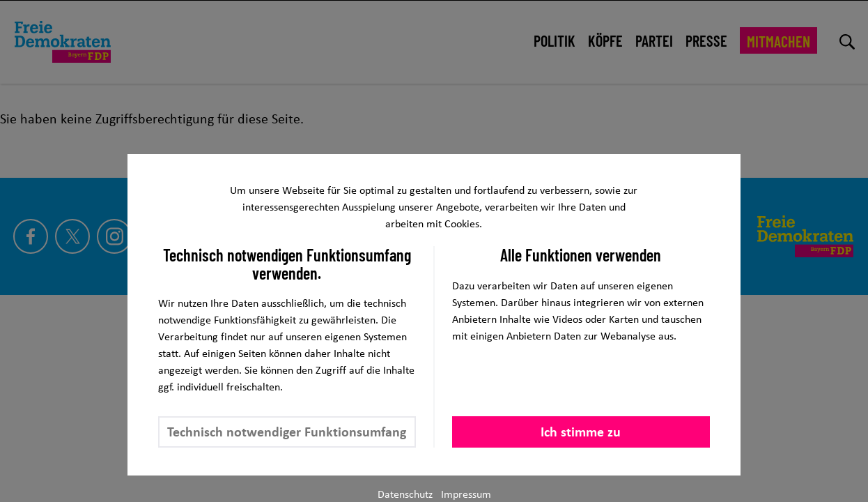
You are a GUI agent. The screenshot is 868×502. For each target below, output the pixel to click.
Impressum (466, 494)
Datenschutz (405, 494)
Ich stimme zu (581, 432)
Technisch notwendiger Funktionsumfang (287, 432)
